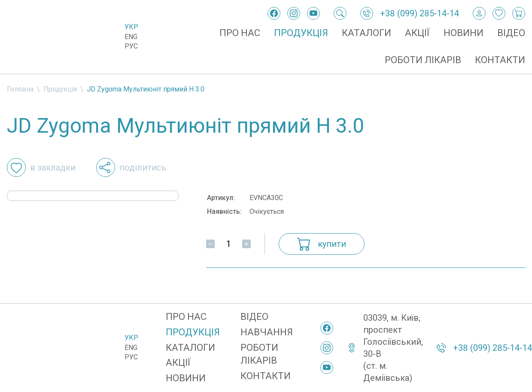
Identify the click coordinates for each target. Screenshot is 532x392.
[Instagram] (294, 13)
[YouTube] (313, 13)
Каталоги (366, 33)
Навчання (267, 332)
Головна (20, 89)
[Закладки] (499, 13)
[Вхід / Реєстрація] (479, 13)
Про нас (240, 33)
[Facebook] (274, 13)
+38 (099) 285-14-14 (420, 13)
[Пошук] (340, 13)
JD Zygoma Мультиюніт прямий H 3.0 (146, 89)
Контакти (500, 60)
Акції (417, 33)
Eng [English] (131, 37)
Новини (464, 33)
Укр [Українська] (131, 27)
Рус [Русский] (131, 46)
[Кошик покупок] (519, 13)
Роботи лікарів (423, 60)
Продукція (301, 33)
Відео (511, 33)
